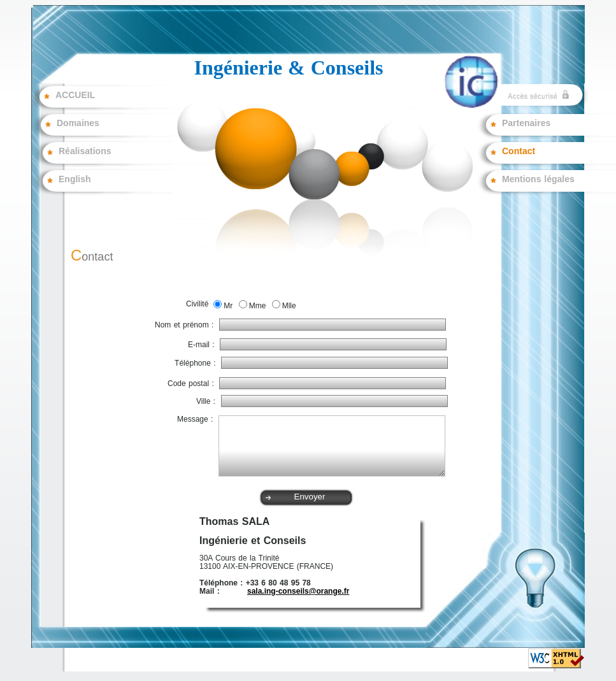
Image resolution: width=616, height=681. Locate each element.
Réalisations (85, 152)
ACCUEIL (75, 96)
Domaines (78, 124)
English (75, 180)
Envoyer (310, 497)
